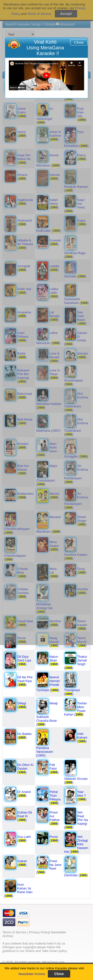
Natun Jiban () (54, 660)
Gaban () (22, 863)
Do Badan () (25, 736)
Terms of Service (15, 932)
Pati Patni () (54, 768)
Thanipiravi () (72, 692)
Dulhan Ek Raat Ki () (25, 816)
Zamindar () (76, 875)
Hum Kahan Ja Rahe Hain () (18, 890)
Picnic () (54, 839)
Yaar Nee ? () (82, 796)
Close (79, 42)
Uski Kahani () (82, 737)
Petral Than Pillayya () (55, 797)
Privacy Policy (39, 932)
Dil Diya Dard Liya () (24, 660)
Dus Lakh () (24, 839)
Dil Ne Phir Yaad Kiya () (25, 681)
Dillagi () (22, 705)
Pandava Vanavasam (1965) (45, 752)
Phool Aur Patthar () (55, 818)
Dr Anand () (24, 794)
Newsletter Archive (32, 974)
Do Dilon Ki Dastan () (25, 768)
